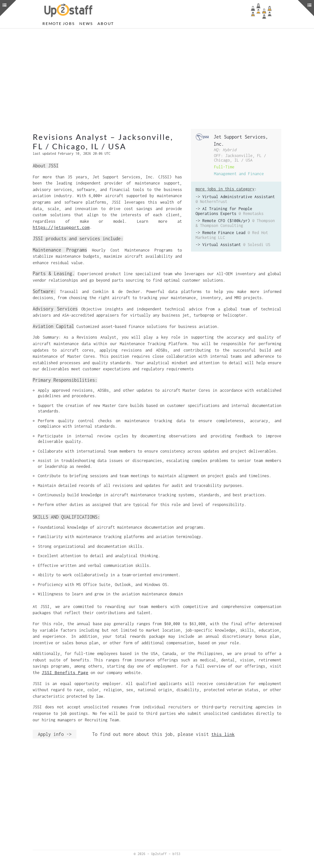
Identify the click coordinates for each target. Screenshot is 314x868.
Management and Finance (239, 174)
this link (223, 734)
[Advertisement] (157, 79)
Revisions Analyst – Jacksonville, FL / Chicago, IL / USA (103, 141)
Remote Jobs (58, 23)
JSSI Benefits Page (65, 672)
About (106, 23)
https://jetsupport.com (61, 227)
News (86, 23)
